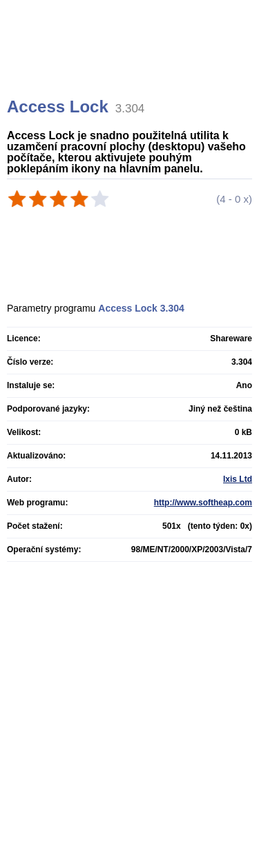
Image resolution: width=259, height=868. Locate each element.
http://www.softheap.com (203, 503)
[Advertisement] (131, 65)
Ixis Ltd (238, 479)
